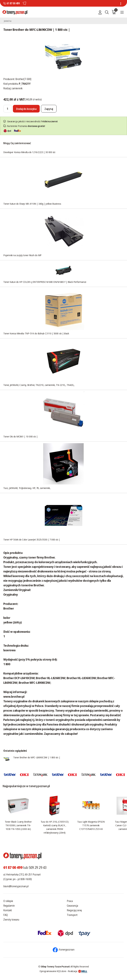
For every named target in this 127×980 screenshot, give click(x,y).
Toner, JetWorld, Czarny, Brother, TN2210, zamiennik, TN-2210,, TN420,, (39, 385)
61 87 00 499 (13, 3)
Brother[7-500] (23, 79)
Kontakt (8, 910)
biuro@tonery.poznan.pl (16, 886)
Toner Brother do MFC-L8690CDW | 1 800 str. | (37, 757)
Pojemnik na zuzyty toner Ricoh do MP (22, 255)
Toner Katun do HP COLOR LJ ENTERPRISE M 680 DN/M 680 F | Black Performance (45, 282)
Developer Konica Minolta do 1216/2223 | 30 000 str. (29, 152)
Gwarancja (72, 906)
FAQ (6, 915)
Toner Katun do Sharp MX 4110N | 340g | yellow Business (32, 204)
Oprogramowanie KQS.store (53, 971)
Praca (70, 901)
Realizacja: (78, 971)
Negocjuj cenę (74, 910)
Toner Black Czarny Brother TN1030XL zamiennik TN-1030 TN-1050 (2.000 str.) (18, 825)
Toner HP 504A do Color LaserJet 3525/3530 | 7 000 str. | (32, 539)
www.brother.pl (14, 697)
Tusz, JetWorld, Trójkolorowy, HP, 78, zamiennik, (27, 488)
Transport (72, 915)
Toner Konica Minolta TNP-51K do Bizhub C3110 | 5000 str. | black (36, 333)
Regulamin (9, 906)
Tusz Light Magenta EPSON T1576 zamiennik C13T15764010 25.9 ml (91, 825)
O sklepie (8, 901)
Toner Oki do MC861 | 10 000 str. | (21, 436)
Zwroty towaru (11, 920)
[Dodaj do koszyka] (26, 109)
